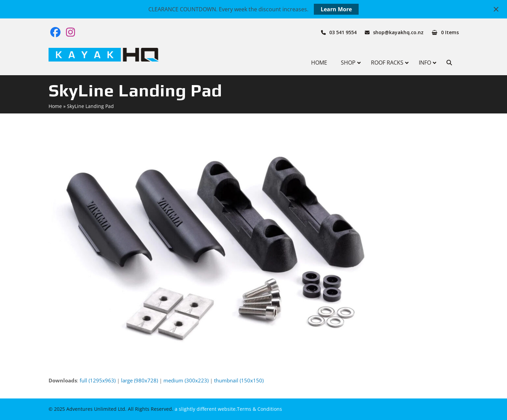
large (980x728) (139, 380)
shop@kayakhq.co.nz (398, 32)
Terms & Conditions (259, 409)
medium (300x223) (186, 380)
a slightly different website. (205, 409)
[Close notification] (496, 9)
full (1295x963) (98, 380)
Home (55, 106)
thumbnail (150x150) (239, 380)
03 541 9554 (343, 32)
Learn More (336, 9)
